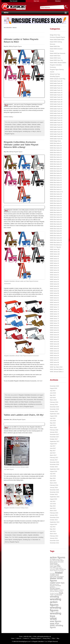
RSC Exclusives (38, 400)
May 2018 (53, 423)
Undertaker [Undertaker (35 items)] (58, 595)
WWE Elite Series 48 (56, 194)
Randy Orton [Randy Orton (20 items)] (56, 584)
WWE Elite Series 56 (56, 210)
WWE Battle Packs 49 (56, 116)
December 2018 (54, 407)
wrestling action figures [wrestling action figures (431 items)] (56, 602)
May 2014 (53, 529)
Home (13, 638)
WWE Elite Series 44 (56, 183)
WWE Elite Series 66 (56, 233)
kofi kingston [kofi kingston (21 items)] (61, 571)
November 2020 (54, 386)
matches (24, 124)
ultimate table (9, 129)
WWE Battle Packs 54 (56, 125)
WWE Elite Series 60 (56, 219)
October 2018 (54, 411)
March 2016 (53, 483)
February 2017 (54, 458)
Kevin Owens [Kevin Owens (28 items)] (54, 571)
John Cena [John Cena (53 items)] (59, 569)
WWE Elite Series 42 (56, 178)
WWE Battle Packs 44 (56, 111)
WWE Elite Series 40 (56, 173)
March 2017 (53, 455)
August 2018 (54, 416)
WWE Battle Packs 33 (56, 93)
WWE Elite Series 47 (56, 189)
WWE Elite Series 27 (56, 143)
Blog (58, 638)
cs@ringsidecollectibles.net (44, 637)
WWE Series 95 (54, 358)
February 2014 (54, 536)
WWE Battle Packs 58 (56, 132)
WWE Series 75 (54, 314)
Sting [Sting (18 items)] (61, 591)
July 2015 (53, 501)
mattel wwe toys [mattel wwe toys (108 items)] (57, 583)
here (37, 523)
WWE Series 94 (54, 355)
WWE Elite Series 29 (56, 148)
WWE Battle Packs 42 (56, 109)
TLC (10, 537)
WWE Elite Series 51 (56, 201)
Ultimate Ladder (36, 124)
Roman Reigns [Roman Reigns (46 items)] (55, 588)
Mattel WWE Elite (55, 46)
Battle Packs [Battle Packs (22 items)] (59, 559)
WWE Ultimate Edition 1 (57, 369)
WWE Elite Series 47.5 (56, 192)
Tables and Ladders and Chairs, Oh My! (24, 415)
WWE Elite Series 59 (56, 217)
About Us (19, 638)
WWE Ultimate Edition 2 (57, 372)
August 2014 (54, 524)
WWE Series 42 (54, 261)
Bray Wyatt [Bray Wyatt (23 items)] (61, 561)
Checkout (58, 1)
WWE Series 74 (54, 312)
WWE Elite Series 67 (56, 236)
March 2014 (53, 534)
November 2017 (54, 437)
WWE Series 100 (55, 249)
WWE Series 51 (54, 275)
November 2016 (54, 464)
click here (39, 381)
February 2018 (54, 430)
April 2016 (53, 481)
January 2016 (54, 488)
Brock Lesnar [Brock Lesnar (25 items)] (54, 562)
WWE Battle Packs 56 (56, 127)
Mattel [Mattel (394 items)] (59, 573)
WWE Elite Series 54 (56, 208)
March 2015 (53, 511)
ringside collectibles (33, 535)
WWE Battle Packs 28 (56, 81)
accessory (15, 397)
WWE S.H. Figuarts (55, 247)
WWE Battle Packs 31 (56, 88)
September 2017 (55, 441)
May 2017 (53, 451)
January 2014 (54, 538)
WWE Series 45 (54, 268)
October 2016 (54, 467)
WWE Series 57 (54, 289)
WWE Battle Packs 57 (56, 129)
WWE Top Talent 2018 (56, 367)
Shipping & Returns (36, 638)
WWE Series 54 (54, 282)
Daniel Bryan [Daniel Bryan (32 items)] (54, 563)
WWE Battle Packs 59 (56, 134)
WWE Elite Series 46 (56, 187)
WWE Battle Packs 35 (56, 97)
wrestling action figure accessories (28, 537)
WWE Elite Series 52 (56, 203)
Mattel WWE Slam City (56, 60)
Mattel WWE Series (55, 58)
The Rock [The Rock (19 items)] (56, 593)
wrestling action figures (11, 404)
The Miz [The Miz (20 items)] (52, 593)
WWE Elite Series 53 (56, 206)
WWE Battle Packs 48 (56, 113)
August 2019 (54, 388)
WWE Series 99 (54, 365)
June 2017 (53, 448)
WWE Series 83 (54, 332)
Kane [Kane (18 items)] (65, 569)
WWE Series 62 (54, 300)
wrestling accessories (28, 129)
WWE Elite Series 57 (56, 213)
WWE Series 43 (54, 263)
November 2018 (54, 409)
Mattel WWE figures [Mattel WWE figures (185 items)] (56, 579)
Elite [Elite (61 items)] (59, 566)
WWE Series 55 (54, 284)
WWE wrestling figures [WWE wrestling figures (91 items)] (57, 626)
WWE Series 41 (54, 259)
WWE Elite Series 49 (56, 196)
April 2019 (53, 398)
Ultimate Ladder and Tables (32, 127)
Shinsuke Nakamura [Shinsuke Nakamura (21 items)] (55, 591)
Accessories (8, 124)
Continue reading (9, 117)
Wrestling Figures (55, 76)
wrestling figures (18, 131)
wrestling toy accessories (35, 404)
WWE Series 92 (54, 351)
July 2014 (53, 527)
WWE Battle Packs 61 (56, 139)
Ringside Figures (17, 46)
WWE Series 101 (55, 252)
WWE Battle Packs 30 (56, 86)
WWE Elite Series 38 (56, 169)
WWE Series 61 (54, 298)
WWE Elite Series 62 (56, 224)
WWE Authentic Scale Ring (58, 79)
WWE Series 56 (54, 286)
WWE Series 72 (54, 307)
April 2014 (53, 531)
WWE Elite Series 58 (56, 215)
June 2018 (53, 421)
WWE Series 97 (54, 360)
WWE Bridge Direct (55, 141)
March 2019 (53, 400)
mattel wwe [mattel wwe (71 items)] (54, 575)
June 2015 (53, 504)
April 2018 (53, 425)
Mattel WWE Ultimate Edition (58, 63)
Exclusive (19, 535)
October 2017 (54, 439)
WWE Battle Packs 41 (56, 106)
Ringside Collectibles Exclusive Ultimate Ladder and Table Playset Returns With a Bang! (21, 145)
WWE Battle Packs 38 (56, 102)
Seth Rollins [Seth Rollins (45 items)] (54, 590)
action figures (22, 397)
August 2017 (54, 444)
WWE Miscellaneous (56, 245)
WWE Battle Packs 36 (56, 100)
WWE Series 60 (54, 296)
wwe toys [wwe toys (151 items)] (55, 623)
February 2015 (54, 513)
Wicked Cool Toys (55, 74)
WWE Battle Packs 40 (56, 104)
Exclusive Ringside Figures (58, 37)
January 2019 (54, 404)
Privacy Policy (46, 638)
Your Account (13, 1)
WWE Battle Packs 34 (56, 95)
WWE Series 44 (54, 266)
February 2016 (54, 485)
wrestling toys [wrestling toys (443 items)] (56, 615)
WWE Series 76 (54, 316)
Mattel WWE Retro (55, 56)
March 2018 (53, 428)
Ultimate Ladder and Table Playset (14, 127)
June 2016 (53, 476)
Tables (29, 124)
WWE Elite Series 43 (56, 180)
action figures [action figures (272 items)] (58, 557)
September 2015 (55, 497)
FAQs (53, 638)
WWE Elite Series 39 (56, 171)
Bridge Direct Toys (55, 35)
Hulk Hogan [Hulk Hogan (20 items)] (59, 568)
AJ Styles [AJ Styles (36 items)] (53, 559)
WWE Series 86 (54, 337)
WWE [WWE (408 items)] (54, 619)
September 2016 (55, 469)
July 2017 (53, 446)
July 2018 (53, 418)
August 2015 (54, 499)
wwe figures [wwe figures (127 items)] (56, 621)
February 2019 (54, 402)
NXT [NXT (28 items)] (51, 584)
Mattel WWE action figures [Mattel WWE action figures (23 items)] (57, 577)
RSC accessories (28, 400)
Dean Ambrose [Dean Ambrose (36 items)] (55, 565)
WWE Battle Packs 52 (56, 120)
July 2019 (53, 391)
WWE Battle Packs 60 (56, 136)
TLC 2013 (15, 537)
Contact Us (26, 638)
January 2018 (54, 432)
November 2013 (54, 543)
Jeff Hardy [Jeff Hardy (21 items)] (52, 569)
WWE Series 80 (54, 326)
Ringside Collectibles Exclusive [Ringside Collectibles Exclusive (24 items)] (55, 586)
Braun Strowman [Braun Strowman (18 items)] (54, 561)
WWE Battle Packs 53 (56, 123)
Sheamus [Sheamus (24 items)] (61, 590)
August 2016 (54, 471)
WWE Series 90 (54, 346)
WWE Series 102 (55, 254)
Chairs (14, 124)
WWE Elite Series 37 (56, 166)
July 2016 (53, 474)
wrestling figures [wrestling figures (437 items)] (56, 609)
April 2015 (53, 508)
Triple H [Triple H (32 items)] (52, 595)
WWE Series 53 (54, 279)
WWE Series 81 (54, 328)
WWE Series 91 (54, 349)
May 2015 (53, 506)
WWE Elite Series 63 (56, 226)
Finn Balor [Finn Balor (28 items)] (53, 568)
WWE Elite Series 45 (56, 185)
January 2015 (54, 515)
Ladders (19, 124)
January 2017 (54, 460)
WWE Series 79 (54, 323)
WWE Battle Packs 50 (56, 118)
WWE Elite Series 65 (56, 231)
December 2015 (54, 490)
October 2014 (54, 520)
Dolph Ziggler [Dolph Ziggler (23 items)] (53, 566)
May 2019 (53, 395)
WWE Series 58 (54, 291)
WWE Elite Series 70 (56, 242)
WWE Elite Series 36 (56, 164)
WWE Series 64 (54, 305)
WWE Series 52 (54, 277)
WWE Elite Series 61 (56, 222)
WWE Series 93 (54, 353)
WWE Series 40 (54, 256)
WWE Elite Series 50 (56, 199)
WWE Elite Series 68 (56, 238)
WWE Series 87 (54, 339)
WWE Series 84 (54, 335)
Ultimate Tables (17, 129)
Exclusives (34, 397)
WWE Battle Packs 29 (56, 83)
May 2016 (53, 478)
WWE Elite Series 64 (56, 229)
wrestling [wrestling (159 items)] (54, 597)
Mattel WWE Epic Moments (58, 53)
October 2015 (54, 494)
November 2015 (54, 492)
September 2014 (55, 522)
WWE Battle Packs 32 (56, 90)
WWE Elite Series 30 (56, 150)
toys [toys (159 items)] (61, 593)
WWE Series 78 (54, 321)
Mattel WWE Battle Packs (57, 40)
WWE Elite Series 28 (56, 146)
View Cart (36, 1)
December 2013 (54, 541)
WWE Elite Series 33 (56, 157)
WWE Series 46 (54, 270)
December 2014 (54, 517)
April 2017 (53, 453)
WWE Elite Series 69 (56, 240)
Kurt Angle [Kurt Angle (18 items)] (52, 573)
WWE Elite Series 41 (56, 176)
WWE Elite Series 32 (56, 155)
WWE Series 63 (54, 302)
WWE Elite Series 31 (56, 153)
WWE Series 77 (54, 319)
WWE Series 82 (54, 330)
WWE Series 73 (54, 309)
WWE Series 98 (54, 362)
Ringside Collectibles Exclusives (28, 122)
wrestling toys (27, 131)
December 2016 (54, 462)
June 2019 (53, 393)
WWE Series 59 (54, 293)
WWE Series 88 (54, 342)
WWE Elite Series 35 (56, 162)
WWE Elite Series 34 (56, 159)
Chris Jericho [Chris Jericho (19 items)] (60, 562)
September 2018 (55, 414)
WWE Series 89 (54, 344)
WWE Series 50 (54, 272)
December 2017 (54, 434)
